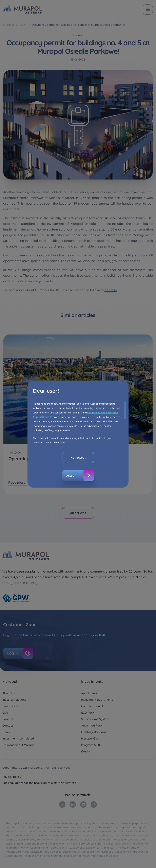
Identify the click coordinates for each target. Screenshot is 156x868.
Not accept (78, 457)
